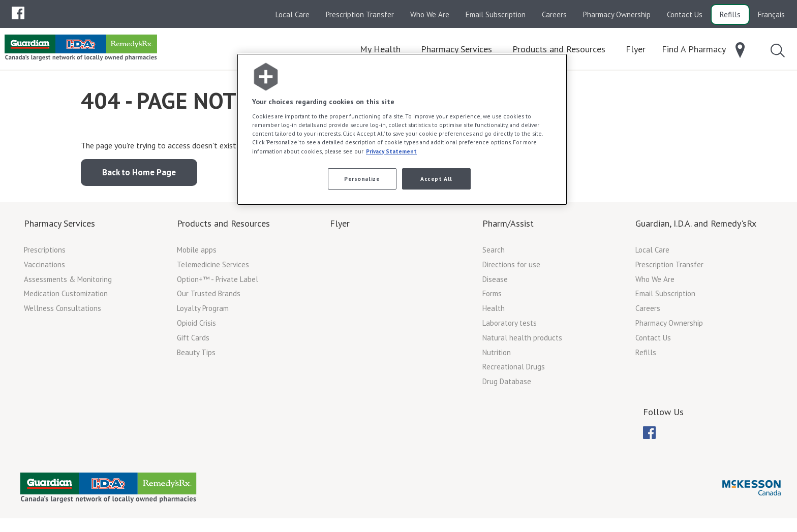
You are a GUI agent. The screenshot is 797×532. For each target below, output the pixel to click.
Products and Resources (223, 227)
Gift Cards (193, 341)
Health (494, 312)
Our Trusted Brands (209, 297)
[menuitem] (18, 13)
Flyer (340, 227)
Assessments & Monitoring (68, 283)
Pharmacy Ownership (617, 14)
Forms (492, 297)
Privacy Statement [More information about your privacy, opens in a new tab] (391, 151)
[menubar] (18, 13)
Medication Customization (66, 297)
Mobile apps (197, 253)
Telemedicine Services (213, 268)
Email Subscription (496, 14)
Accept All (436, 179)
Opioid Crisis (196, 326)
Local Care (293, 14)
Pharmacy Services (59, 227)
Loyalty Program (203, 312)
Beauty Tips (196, 356)
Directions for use (511, 268)
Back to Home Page (139, 176)
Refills (730, 14)
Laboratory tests (510, 326)
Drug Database (507, 385)
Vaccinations (44, 268)
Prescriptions (45, 253)
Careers (554, 14)
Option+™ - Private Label (218, 283)
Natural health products (522, 341)
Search (494, 253)
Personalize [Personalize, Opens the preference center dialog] (362, 179)
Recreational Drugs (514, 370)
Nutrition (497, 356)
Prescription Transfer (360, 14)
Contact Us (685, 14)
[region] (402, 129)
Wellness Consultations (63, 312)
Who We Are (430, 14)
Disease (495, 283)
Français (771, 14)
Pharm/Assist (508, 227)
